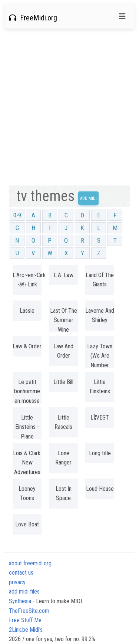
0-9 (17, 215)
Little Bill (63, 382)
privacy (17, 582)
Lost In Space (64, 494)
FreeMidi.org (33, 18)
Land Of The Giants (100, 280)
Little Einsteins (100, 387)
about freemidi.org (30, 563)
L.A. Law (64, 275)
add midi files (24, 592)
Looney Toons (27, 494)
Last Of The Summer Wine (64, 320)
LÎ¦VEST (100, 418)
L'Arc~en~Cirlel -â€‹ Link (27, 280)
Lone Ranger (63, 458)
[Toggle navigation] (122, 16)
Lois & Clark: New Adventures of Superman (27, 472)
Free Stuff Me (25, 620)
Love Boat (27, 524)
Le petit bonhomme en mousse (27, 391)
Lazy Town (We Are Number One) (100, 361)
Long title (100, 453)
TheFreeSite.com (29, 611)
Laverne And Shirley (100, 316)
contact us (21, 573)
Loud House (100, 489)
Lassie (27, 311)
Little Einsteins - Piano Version (27, 432)
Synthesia (20, 601)
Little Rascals (63, 422)
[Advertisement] (69, 107)
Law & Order (27, 346)
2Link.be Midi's (26, 630)
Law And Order (63, 351)
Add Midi (88, 198)
